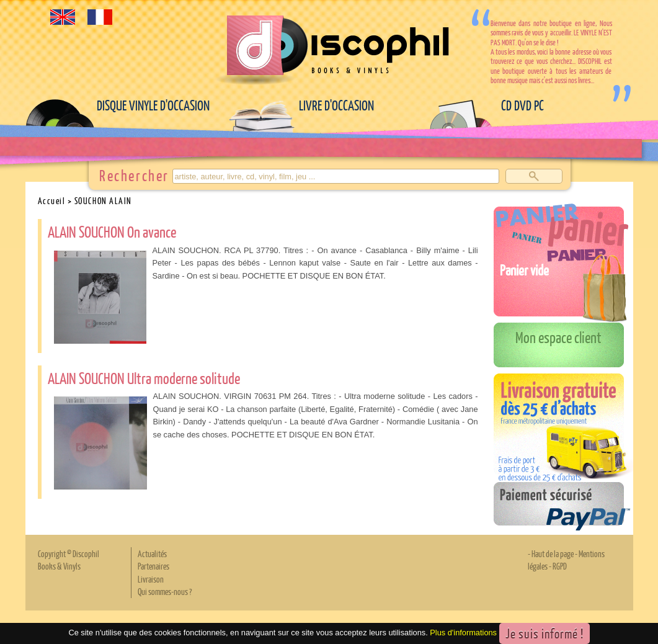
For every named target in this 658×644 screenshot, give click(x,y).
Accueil (52, 200)
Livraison (151, 579)
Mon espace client (558, 337)
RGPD (560, 566)
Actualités (152, 553)
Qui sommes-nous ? (165, 591)
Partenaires (153, 566)
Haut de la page (553, 553)
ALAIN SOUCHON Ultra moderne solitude (144, 378)
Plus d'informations (463, 633)
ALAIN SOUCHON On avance (112, 231)
